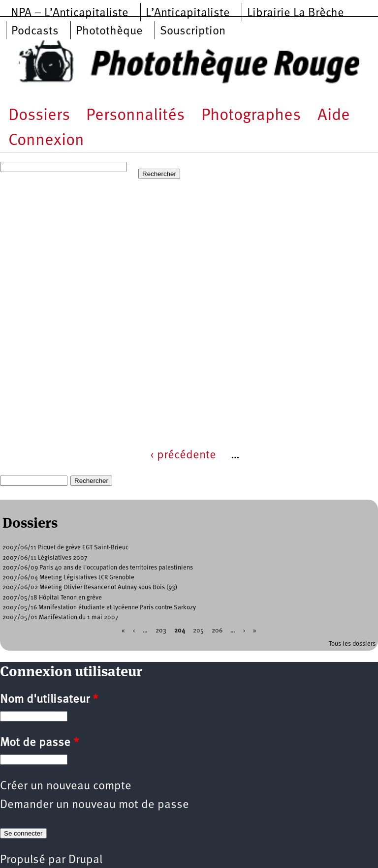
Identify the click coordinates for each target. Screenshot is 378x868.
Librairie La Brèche (296, 13)
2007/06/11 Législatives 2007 (45, 558)
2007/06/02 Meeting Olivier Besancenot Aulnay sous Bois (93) (90, 587)
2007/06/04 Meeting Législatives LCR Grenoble (68, 578)
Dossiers (39, 116)
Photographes (251, 116)
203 (161, 631)
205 (198, 631)
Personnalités (135, 116)
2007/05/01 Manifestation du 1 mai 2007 (61, 617)
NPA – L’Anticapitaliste (70, 13)
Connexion (46, 141)
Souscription (193, 31)
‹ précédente (183, 455)
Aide (334, 116)
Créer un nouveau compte (66, 786)
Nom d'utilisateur (49, 700)
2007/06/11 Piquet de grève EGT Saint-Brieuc (65, 548)
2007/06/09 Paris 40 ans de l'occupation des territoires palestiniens (98, 568)
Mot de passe (39, 743)
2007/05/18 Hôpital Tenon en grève (52, 598)
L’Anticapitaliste (188, 13)
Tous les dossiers (352, 644)
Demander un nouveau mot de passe (94, 805)
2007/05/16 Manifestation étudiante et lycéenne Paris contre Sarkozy (99, 608)
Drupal (85, 860)
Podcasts (35, 31)
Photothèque (109, 31)
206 (217, 631)
